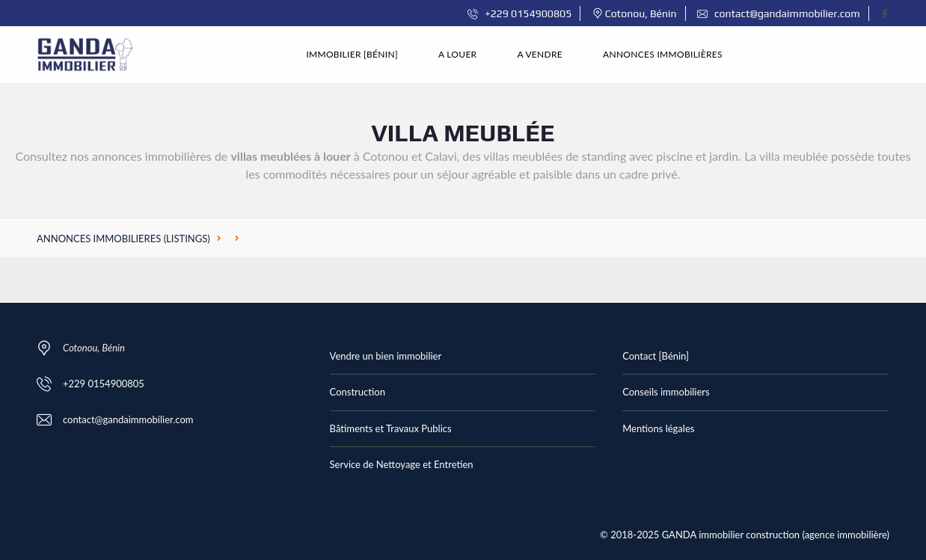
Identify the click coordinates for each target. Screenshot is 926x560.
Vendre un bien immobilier (386, 356)
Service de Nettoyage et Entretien (402, 464)
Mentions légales (658, 428)
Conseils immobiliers (666, 392)
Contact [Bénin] (656, 356)
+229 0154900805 (519, 13)
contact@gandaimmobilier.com (779, 13)
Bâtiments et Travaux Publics (391, 428)
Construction (358, 392)
